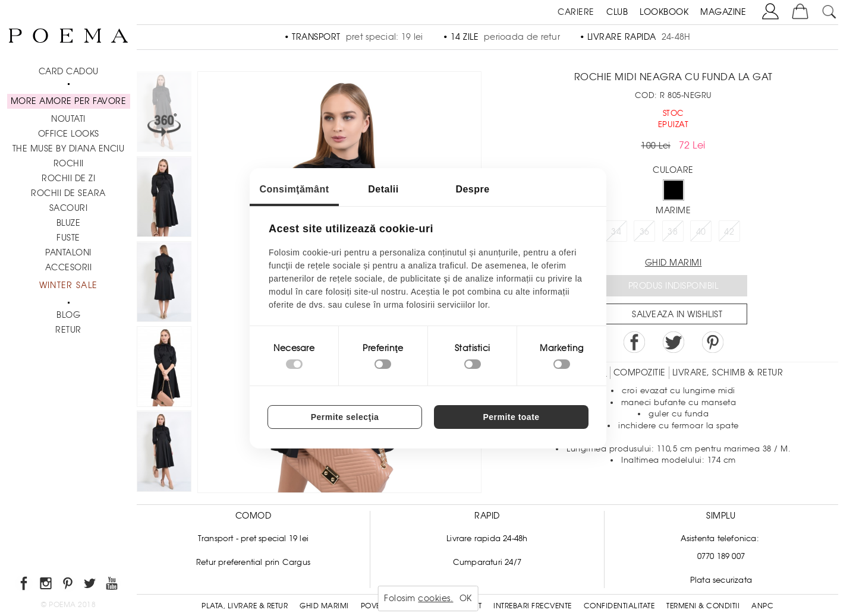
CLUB (617, 12)
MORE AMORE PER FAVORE (69, 101)
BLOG (68, 315)
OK (466, 598)
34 (616, 232)
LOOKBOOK (664, 12)
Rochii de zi (68, 178)
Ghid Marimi (324, 606)
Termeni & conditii (703, 606)
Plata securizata (721, 580)
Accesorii (69, 267)
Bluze (69, 223)
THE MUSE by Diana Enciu (69, 149)
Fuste (68, 238)
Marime (673, 210)
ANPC (762, 606)
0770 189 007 (721, 556)
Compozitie (640, 372)
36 (645, 232)
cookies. (435, 598)
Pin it (713, 342)
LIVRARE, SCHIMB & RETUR (728, 372)
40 (701, 232)
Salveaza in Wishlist (677, 314)
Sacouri (69, 208)
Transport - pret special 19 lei (253, 538)
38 (673, 232)
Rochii (69, 163)
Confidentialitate (619, 606)
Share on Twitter (674, 342)
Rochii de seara (68, 193)
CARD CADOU (69, 71)
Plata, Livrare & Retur (245, 606)
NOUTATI (68, 119)
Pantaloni (68, 252)
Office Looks (69, 134)
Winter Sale (68, 285)
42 (729, 232)
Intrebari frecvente (533, 606)
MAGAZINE (723, 12)
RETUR (68, 330)
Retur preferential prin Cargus (253, 562)
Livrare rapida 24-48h (487, 538)
